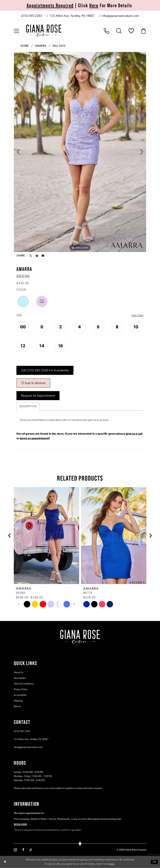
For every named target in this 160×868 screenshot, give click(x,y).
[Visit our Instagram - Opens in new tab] (15, 850)
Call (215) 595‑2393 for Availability (45, 371)
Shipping (18, 701)
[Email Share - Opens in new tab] (43, 256)
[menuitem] (80, 16)
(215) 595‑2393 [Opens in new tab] (22, 731)
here (112, 864)
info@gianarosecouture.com (28, 747)
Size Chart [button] (137, 315)
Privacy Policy (21, 690)
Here (94, 5)
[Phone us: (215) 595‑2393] (31, 16)
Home (25, 46)
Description (28, 407)
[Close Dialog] (5, 862)
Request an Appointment (38, 396)
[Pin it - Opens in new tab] (37, 256)
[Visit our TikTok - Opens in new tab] (31, 850)
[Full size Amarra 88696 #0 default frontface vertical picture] (80, 152)
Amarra (41, 46)
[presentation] (46, 536)
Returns (17, 706)
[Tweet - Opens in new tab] (31, 256)
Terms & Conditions (24, 684)
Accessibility (20, 695)
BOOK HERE (20, 825)
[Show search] (119, 31)
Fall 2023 (59, 46)
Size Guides (20, 678)
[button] (16, 31)
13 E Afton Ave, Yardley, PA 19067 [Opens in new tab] (31, 739)
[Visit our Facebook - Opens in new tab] (23, 850)
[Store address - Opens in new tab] (72, 16)
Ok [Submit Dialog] (154, 862)
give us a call (134, 434)
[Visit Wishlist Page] (131, 31)
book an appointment (34, 439)
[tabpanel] (80, 152)
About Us (19, 673)
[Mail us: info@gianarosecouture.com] (120, 16)
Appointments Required (50, 5)
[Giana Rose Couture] (44, 31)
